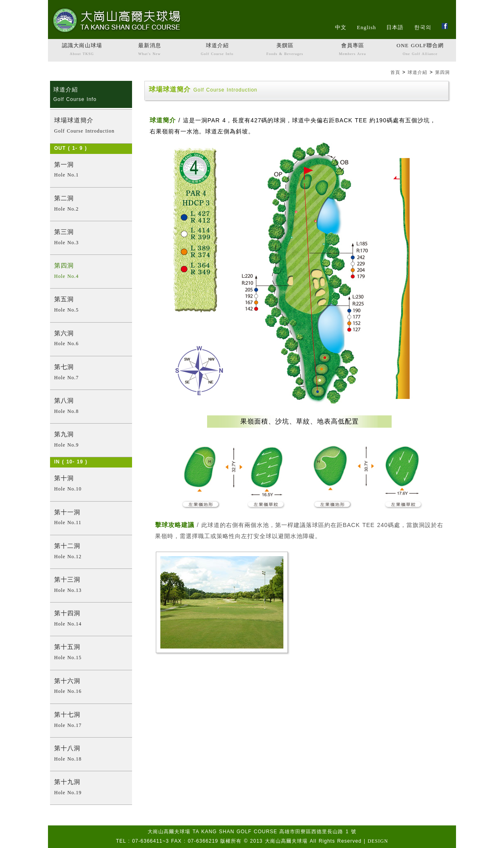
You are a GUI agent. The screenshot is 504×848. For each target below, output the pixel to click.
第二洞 (91, 204)
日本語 (395, 27)
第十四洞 (91, 619)
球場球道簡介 (91, 126)
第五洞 (91, 305)
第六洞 (91, 339)
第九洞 (91, 440)
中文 (341, 27)
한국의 (423, 27)
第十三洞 (91, 586)
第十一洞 (91, 518)
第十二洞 (91, 552)
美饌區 (285, 50)
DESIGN (378, 841)
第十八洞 (91, 754)
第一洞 (91, 171)
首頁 (395, 72)
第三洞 (91, 238)
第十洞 (91, 484)
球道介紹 (217, 50)
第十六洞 (91, 687)
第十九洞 (91, 788)
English (366, 27)
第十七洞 (91, 721)
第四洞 (442, 72)
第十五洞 (91, 653)
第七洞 (91, 373)
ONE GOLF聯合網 (420, 50)
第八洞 (91, 407)
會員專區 (352, 50)
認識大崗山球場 (82, 50)
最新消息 (149, 50)
